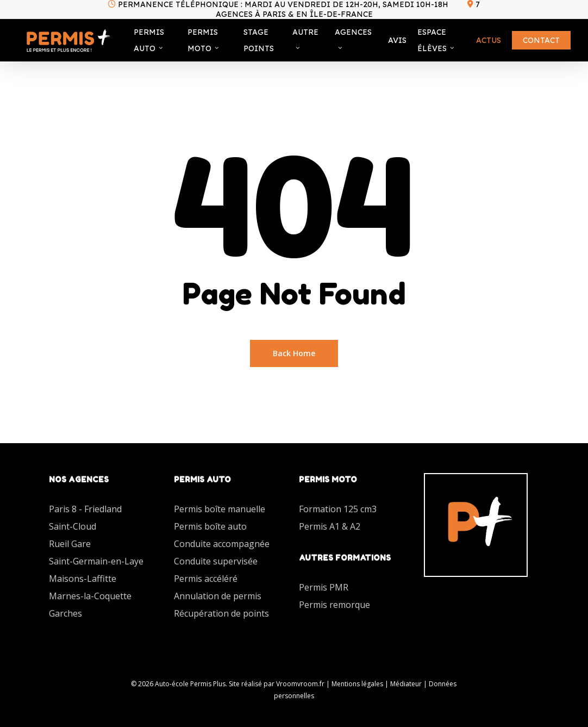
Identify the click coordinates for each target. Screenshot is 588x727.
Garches (65, 613)
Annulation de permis (218, 596)
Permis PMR (324, 587)
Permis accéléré (206, 579)
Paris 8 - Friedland (85, 509)
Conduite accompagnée (222, 544)
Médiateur (406, 684)
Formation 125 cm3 (338, 509)
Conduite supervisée (216, 561)
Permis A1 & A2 (330, 526)
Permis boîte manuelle (220, 509)
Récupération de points (221, 613)
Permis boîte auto (210, 526)
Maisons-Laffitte (83, 579)
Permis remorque (334, 605)
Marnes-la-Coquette (90, 596)
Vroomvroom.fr (300, 684)
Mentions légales (357, 684)
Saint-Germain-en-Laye (96, 561)
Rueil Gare (70, 544)
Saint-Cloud (73, 526)
